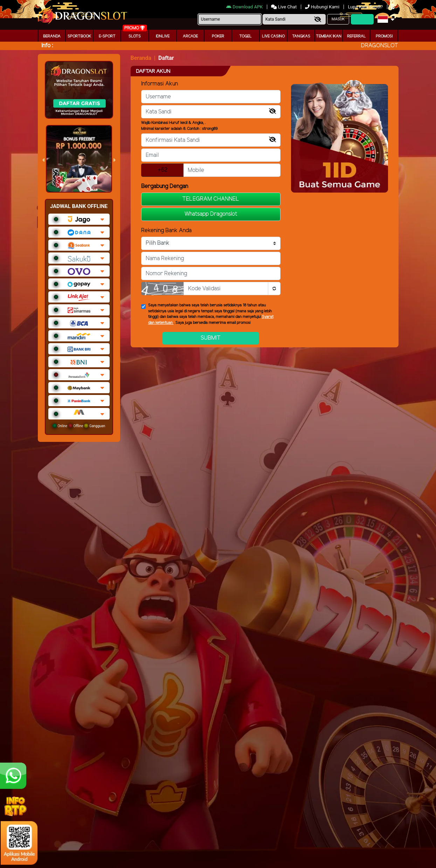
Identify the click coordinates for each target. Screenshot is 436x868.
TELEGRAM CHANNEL (211, 199)
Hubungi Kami (323, 7)
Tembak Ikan (329, 36)
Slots (135, 36)
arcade (190, 36)
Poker (218, 36)
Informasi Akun (160, 84)
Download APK (245, 7)
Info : (47, 46)
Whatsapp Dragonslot (211, 214)
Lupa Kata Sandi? (366, 7)
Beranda (52, 36)
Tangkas (301, 36)
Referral (357, 36)
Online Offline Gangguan (79, 426)
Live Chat (284, 7)
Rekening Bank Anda (166, 231)
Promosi (384, 36)
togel (245, 36)
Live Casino (273, 36)
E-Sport (107, 36)
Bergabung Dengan (165, 186)
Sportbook (79, 36)
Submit (211, 338)
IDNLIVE (163, 36)
